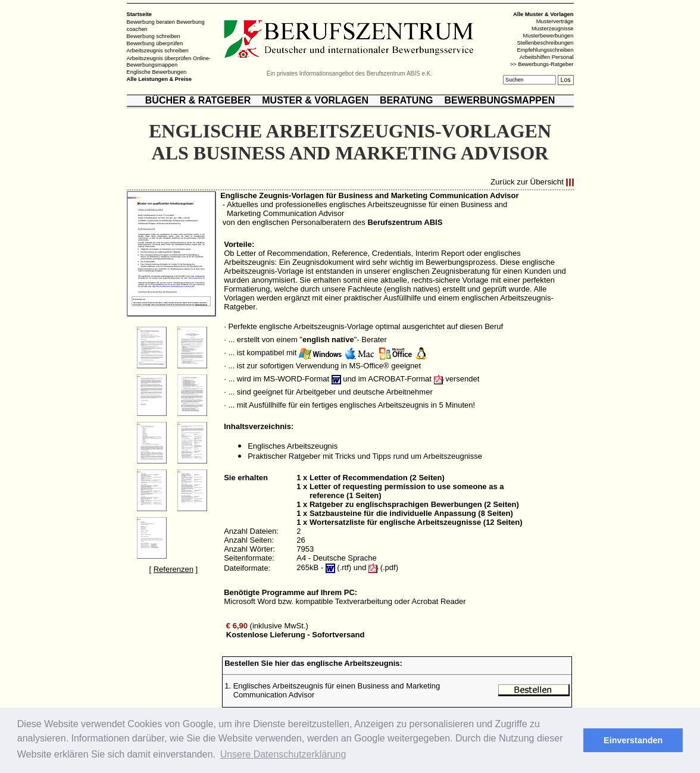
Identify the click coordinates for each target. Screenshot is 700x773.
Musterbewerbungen (548, 36)
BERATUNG (406, 100)
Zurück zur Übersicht (527, 182)
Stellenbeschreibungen (546, 43)
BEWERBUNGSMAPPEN (499, 100)
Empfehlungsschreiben (546, 50)
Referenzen (174, 569)
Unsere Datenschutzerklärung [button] (283, 754)
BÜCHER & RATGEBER (198, 100)
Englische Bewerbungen (157, 72)
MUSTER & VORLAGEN (315, 100)
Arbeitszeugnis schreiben (158, 51)
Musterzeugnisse (553, 29)
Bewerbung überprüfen (155, 43)
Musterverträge (555, 21)
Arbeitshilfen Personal (547, 57)
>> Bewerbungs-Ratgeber (542, 64)
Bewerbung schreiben (154, 36)
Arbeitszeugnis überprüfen (159, 58)
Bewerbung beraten (151, 22)
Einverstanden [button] (633, 740)
